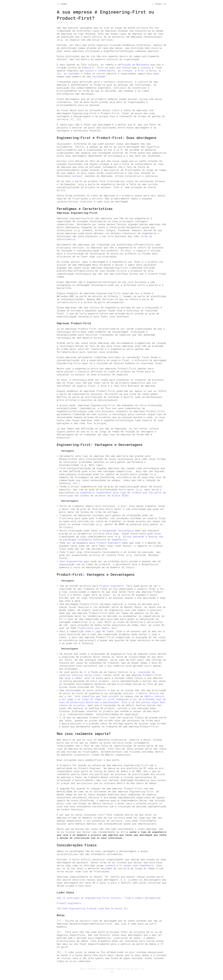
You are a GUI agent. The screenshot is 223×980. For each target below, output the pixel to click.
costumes (74, 73)
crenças (127, 70)
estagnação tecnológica (118, 530)
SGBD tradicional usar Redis (90, 628)
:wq (111, 972)
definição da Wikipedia (134, 64)
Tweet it (161, 4)
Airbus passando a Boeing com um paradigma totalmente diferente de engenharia (111, 538)
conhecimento (107, 70)
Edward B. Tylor (93, 67)
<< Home (62, 4)
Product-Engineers (109, 543)
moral (153, 70)
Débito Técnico (149, 693)
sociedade (99, 76)
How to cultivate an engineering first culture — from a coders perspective (109, 898)
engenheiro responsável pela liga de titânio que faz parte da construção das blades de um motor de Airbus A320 (112, 494)
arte (141, 70)
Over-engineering (71, 561)
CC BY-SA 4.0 (135, 969)
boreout (77, 176)
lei (59, 73)
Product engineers (69, 903)
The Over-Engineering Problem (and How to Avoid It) (92, 908)
